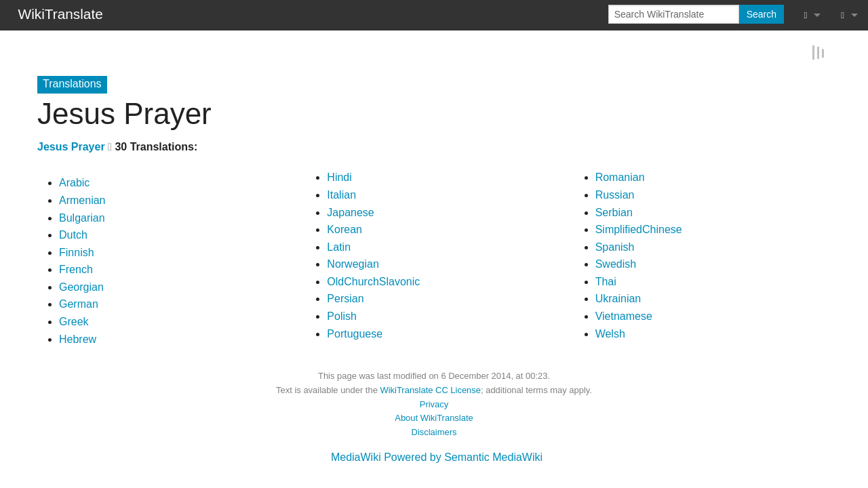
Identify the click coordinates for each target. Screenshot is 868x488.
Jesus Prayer (71, 146)
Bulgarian (82, 217)
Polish (342, 316)
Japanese (350, 211)
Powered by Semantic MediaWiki (463, 456)
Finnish (77, 252)
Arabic (74, 182)
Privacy (434, 404)
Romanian (620, 177)
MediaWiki (356, 456)
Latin (339, 246)
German (79, 303)
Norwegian (353, 263)
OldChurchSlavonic (373, 281)
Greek (74, 321)
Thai (606, 281)
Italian (341, 194)
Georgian (81, 286)
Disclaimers (434, 431)
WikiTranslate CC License (430, 389)
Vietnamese (624, 316)
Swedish (616, 263)
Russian (615, 194)
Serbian (614, 211)
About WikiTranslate (434, 417)
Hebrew (78, 339)
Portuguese (355, 333)
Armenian (82, 200)
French (76, 269)
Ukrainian (618, 298)
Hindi (339, 177)
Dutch (73, 234)
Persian (345, 298)
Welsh (610, 333)
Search (762, 14)
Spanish (615, 246)
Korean (344, 229)
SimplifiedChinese (639, 229)
